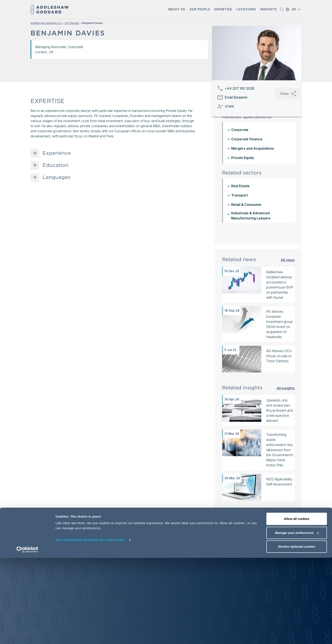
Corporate (240, 130)
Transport (239, 195)
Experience (57, 153)
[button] (177, 10)
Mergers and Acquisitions (253, 148)
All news (288, 260)
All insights (286, 388)
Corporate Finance (247, 139)
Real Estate (240, 186)
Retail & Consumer (246, 205)
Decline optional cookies (297, 633)
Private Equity (243, 158)
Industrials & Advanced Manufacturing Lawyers (251, 216)
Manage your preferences (297, 619)
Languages (56, 177)
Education (55, 165)
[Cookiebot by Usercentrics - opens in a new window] (27, 636)
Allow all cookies (297, 605)
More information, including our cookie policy (90, 626)
